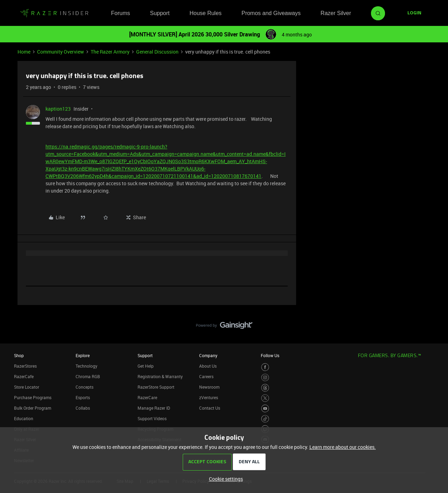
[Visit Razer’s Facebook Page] (265, 367)
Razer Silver (336, 13)
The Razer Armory (110, 52)
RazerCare (147, 397)
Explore (83, 355)
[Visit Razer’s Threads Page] (265, 388)
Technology (86, 366)
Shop (19, 355)
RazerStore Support (156, 387)
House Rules (205, 13)
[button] (414, 13)
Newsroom (209, 387)
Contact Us (210, 408)
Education (24, 418)
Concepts (85, 387)
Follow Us (270, 355)
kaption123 (58, 109)
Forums (120, 13)
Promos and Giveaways (271, 13)
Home (24, 52)
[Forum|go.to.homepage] (54, 13)
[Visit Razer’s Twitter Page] (265, 398)
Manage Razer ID (154, 408)
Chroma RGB (88, 376)
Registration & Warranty (160, 376)
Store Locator (27, 387)
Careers (206, 376)
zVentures (209, 397)
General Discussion (157, 52)
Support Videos (152, 418)
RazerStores (25, 366)
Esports (83, 397)
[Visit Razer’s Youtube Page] (265, 408)
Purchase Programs (33, 397)
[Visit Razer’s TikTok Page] (265, 419)
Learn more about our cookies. (343, 447)
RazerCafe (24, 376)
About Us (208, 366)
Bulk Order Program (33, 408)
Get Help (146, 366)
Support (160, 13)
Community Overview (61, 52)
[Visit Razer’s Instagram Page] (265, 378)
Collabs (83, 408)
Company (208, 355)
